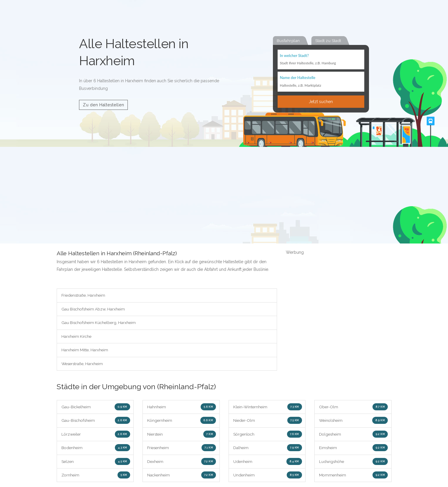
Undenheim (268, 477)
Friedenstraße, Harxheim (84, 295)
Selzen (96, 463)
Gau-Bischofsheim (96, 421)
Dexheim (182, 463)
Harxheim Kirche (77, 337)
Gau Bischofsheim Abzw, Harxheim (94, 309)
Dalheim (268, 449)
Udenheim (268, 463)
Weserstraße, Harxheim (83, 365)
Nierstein (182, 435)
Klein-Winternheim (268, 408)
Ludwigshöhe (353, 463)
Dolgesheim (353, 435)
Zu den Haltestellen (103, 105)
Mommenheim (353, 477)
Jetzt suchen (321, 102)
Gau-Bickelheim (96, 408)
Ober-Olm (353, 408)
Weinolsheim (353, 421)
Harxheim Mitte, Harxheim (85, 351)
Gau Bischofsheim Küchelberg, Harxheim (100, 323)
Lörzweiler (96, 435)
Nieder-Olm (268, 421)
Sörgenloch (268, 435)
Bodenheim (96, 449)
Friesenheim (182, 449)
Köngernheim (182, 421)
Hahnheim (182, 408)
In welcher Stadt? (294, 56)
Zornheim (96, 477)
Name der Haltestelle (298, 78)
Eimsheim (353, 449)
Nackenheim (182, 477)
